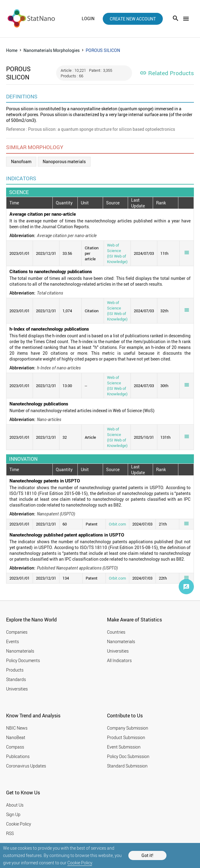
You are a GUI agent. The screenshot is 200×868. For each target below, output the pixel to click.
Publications (18, 756)
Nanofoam (21, 161)
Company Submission (128, 728)
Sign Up (13, 814)
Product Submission (126, 737)
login (88, 19)
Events (12, 641)
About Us (15, 805)
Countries (116, 632)
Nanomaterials (20, 651)
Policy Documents (23, 660)
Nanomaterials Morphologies (52, 50)
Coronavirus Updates (26, 766)
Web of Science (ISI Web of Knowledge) (117, 253)
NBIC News (17, 728)
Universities (17, 689)
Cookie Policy (80, 863)
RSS (10, 833)
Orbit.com (117, 524)
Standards (16, 679)
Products (15, 670)
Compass (15, 747)
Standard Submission (127, 766)
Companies (17, 632)
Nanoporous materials (64, 161)
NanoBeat (16, 737)
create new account (133, 19)
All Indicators (119, 660)
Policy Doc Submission (128, 756)
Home (12, 50)
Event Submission (124, 747)
